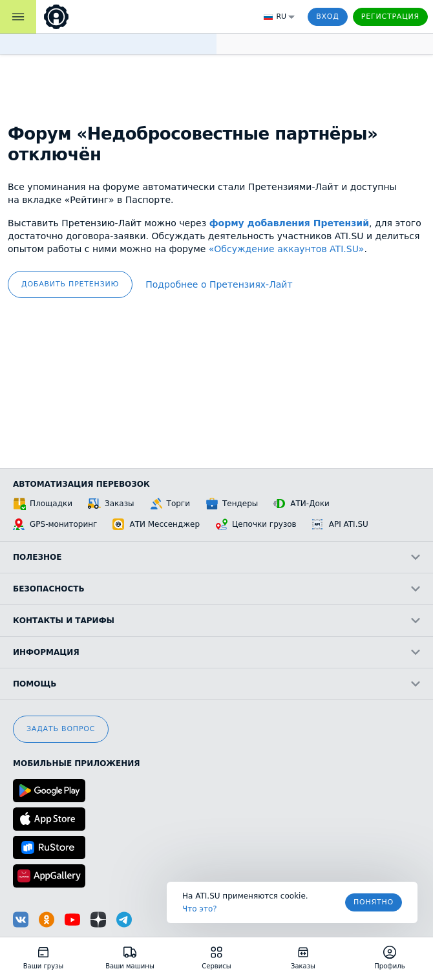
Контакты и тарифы (216, 621)
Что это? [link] (200, 909)
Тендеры (232, 504)
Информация (216, 652)
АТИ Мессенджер (156, 524)
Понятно (374, 902)
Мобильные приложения (77, 763)
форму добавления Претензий (289, 223)
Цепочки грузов (256, 524)
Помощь (216, 684)
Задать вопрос (61, 729)
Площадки (43, 504)
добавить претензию (70, 284)
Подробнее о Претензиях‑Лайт (219, 284)
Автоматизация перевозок (81, 484)
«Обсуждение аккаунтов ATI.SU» (287, 249)
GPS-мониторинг (55, 524)
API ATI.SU (340, 524)
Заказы (111, 504)
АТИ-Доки (301, 504)
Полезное (216, 557)
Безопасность (216, 589)
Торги (170, 504)
